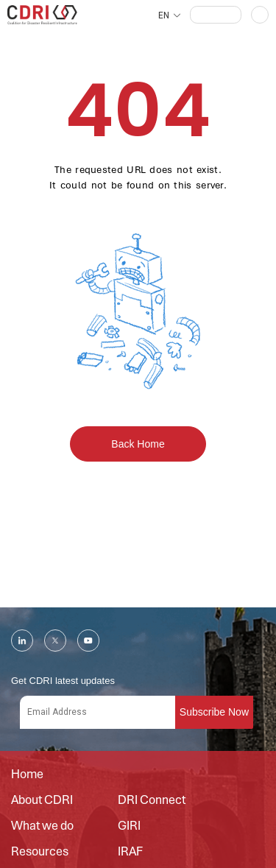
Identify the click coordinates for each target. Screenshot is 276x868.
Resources (40, 852)
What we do (42, 826)
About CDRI (42, 800)
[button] (216, 15)
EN (164, 15)
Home (27, 775)
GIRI (129, 826)
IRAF (130, 852)
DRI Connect (152, 800)
